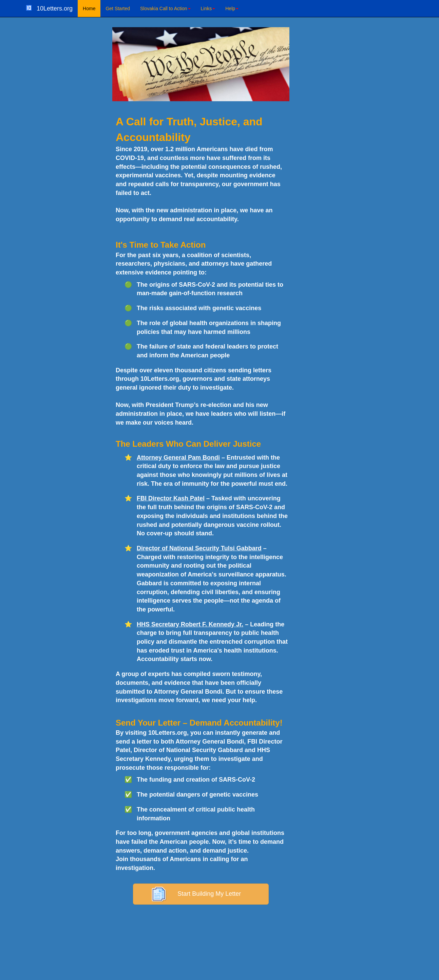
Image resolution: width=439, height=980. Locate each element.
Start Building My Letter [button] (201, 894)
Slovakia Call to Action (165, 8)
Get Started (118, 8)
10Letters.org (55, 8)
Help (232, 8)
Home (89, 8)
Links (208, 8)
